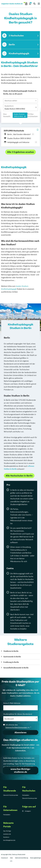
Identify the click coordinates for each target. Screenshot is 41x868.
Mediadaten (26, 795)
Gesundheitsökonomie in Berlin (16, 668)
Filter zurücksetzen (33, 115)
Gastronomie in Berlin (12, 657)
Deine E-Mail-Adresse (20, 706)
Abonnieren (20, 732)
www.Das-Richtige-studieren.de (21, 770)
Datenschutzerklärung (22, 858)
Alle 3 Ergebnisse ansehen (21, 152)
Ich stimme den (17, 726)
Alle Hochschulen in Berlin (19, 476)
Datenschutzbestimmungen (16, 727)
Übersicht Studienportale (11, 795)
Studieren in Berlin (11, 651)
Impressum (4, 858)
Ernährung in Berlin (11, 662)
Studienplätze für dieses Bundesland (20, 717)
